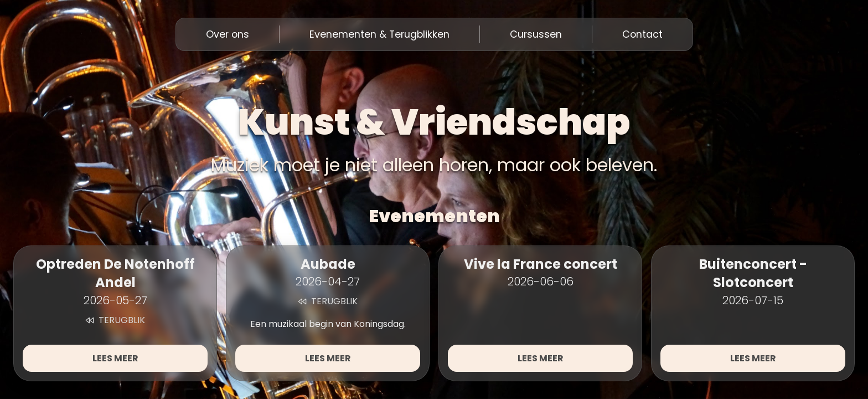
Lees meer (115, 358)
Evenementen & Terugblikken (379, 34)
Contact (642, 34)
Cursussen (536, 34)
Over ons (228, 34)
